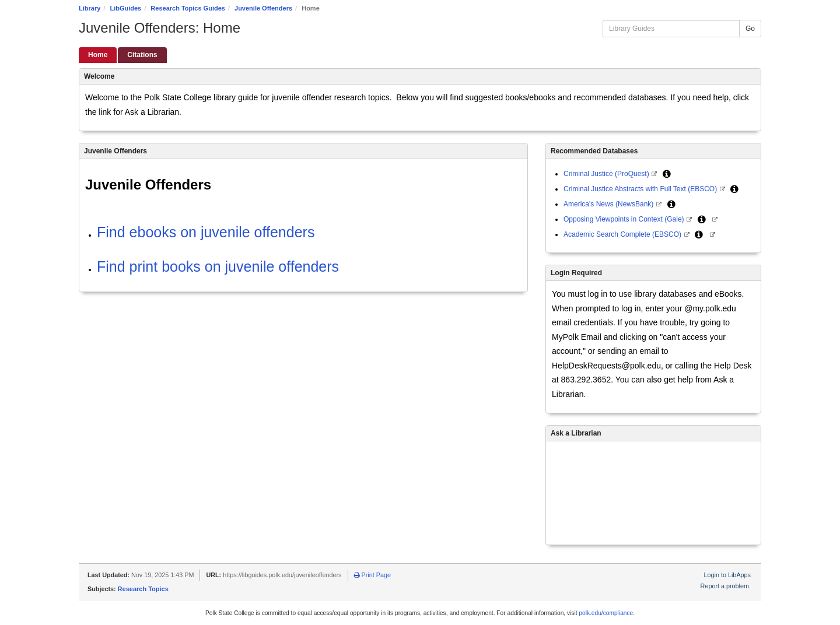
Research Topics (143, 589)
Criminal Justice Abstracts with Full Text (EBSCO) (641, 189)
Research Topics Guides (188, 8)
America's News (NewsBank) (610, 204)
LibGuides (125, 8)
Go (750, 29)
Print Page (372, 575)
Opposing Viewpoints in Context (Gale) (625, 219)
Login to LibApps (727, 575)
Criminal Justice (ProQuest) (607, 174)
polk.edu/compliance (606, 613)
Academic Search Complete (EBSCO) (623, 234)
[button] (667, 174)
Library (90, 8)
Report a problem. (726, 586)
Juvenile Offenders (263, 8)
